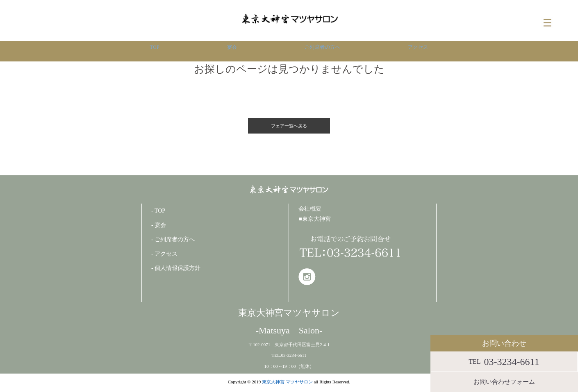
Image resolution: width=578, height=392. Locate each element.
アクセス (419, 51)
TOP (154, 51)
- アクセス (164, 253)
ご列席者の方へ (322, 51)
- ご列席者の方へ (173, 239)
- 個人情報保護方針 (176, 267)
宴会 (230, 51)
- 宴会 (159, 224)
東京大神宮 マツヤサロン (287, 381)
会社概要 (310, 208)
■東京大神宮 (314, 219)
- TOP (158, 210)
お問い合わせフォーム (504, 382)
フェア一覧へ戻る (289, 125)
